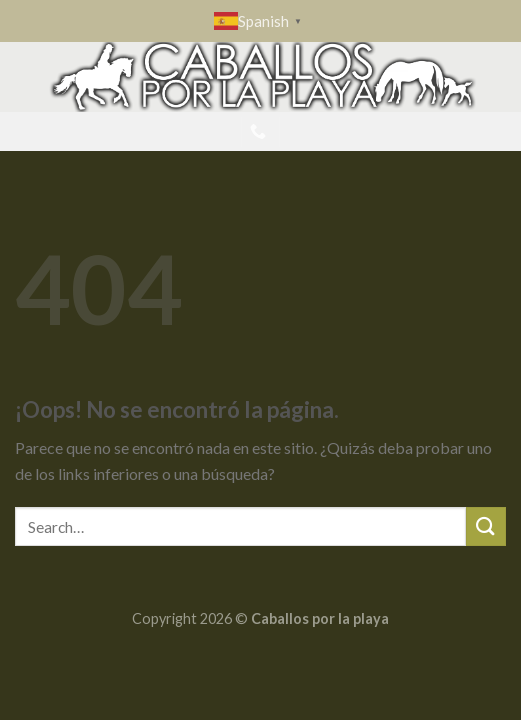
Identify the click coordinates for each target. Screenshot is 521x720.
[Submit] (486, 526)
